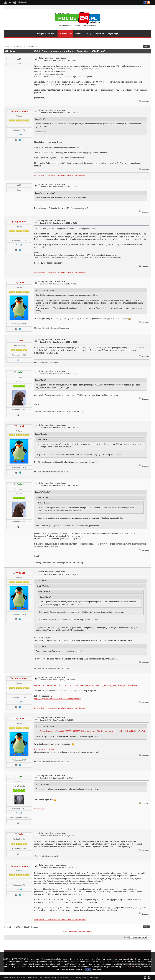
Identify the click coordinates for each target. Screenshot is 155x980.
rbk (20, 777)
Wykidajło (20, 283)
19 (17, 46)
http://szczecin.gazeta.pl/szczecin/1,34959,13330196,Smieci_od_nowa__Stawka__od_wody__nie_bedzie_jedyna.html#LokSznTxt (89, 685)
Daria (20, 341)
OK (88, 969)
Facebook (145, 2)
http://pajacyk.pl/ (40, 809)
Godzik (20, 372)
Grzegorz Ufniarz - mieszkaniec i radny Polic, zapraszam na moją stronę (60, 175)
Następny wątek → (85, 931)
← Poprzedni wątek (70, 931)
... (12, 46)
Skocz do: (126, 938)
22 (25, 46)
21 (22, 46)
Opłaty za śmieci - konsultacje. (52, 58)
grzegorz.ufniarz (20, 111)
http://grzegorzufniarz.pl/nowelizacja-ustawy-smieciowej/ (58, 699)
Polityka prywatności (46, 33)
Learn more (96, 969)
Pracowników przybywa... (45, 749)
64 (29, 46)
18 (14, 46)
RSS (149, 2)
